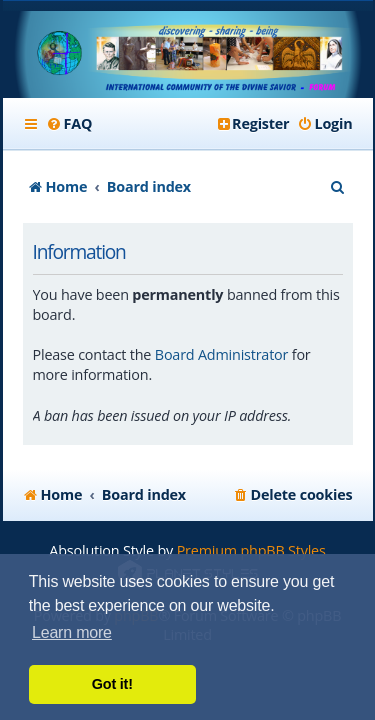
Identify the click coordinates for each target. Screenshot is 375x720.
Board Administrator (221, 354)
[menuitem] (69, 124)
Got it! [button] (112, 684)
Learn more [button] (72, 632)
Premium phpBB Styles (251, 550)
